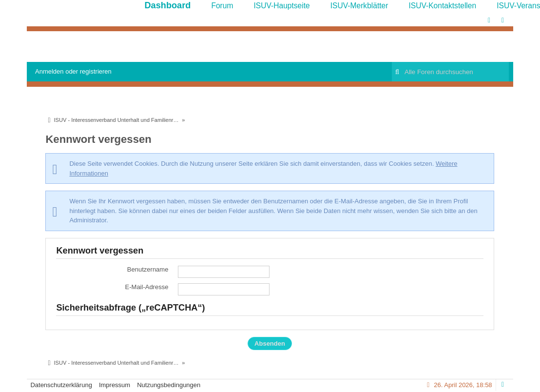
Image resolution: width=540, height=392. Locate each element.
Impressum (115, 385)
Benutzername (148, 269)
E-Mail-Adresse (147, 287)
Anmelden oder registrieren (73, 71)
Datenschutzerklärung (61, 385)
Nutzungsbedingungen (169, 385)
